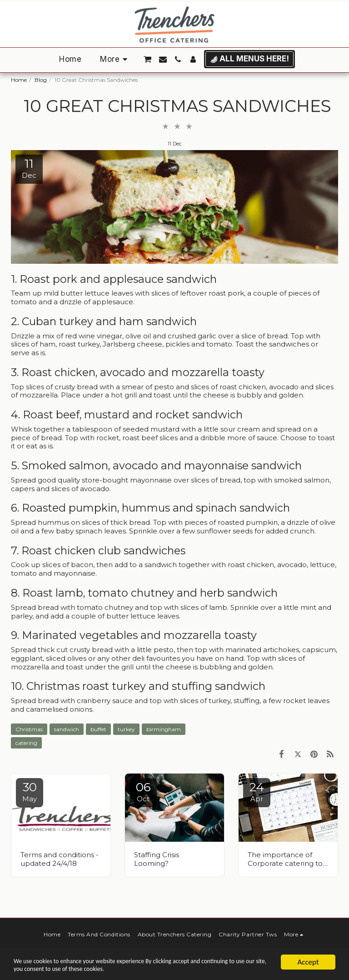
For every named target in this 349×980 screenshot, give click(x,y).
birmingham (164, 729)
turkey (126, 729)
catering (26, 743)
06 (143, 792)
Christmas (29, 729)
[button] (148, 59)
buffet (98, 729)
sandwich (67, 729)
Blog (41, 80)
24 (257, 792)
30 (30, 792)
